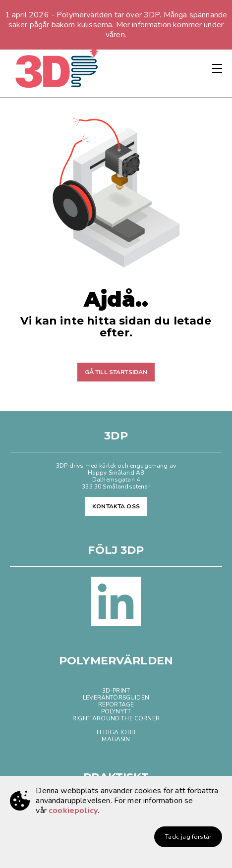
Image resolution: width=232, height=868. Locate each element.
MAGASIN (116, 739)
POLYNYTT (116, 711)
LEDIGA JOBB (116, 732)
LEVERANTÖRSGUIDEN (116, 698)
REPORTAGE (116, 705)
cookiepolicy (73, 811)
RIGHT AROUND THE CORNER (116, 718)
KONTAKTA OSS (116, 506)
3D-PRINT (116, 691)
